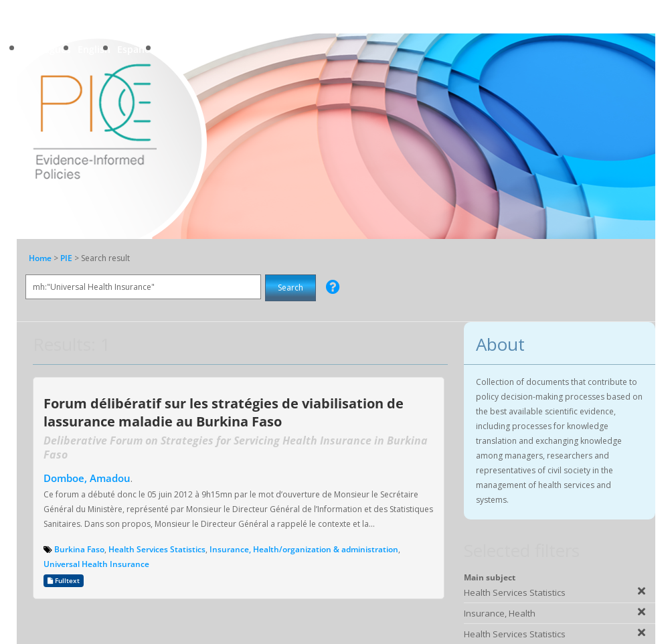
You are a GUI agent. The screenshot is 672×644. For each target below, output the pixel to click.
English (94, 49)
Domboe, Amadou (87, 478)
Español (135, 49)
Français (179, 49)
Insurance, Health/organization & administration (304, 549)
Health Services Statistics (157, 549)
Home (40, 258)
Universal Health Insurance (96, 564)
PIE (67, 258)
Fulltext (64, 581)
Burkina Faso (79, 549)
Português (47, 49)
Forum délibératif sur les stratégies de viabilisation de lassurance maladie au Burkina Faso (224, 412)
